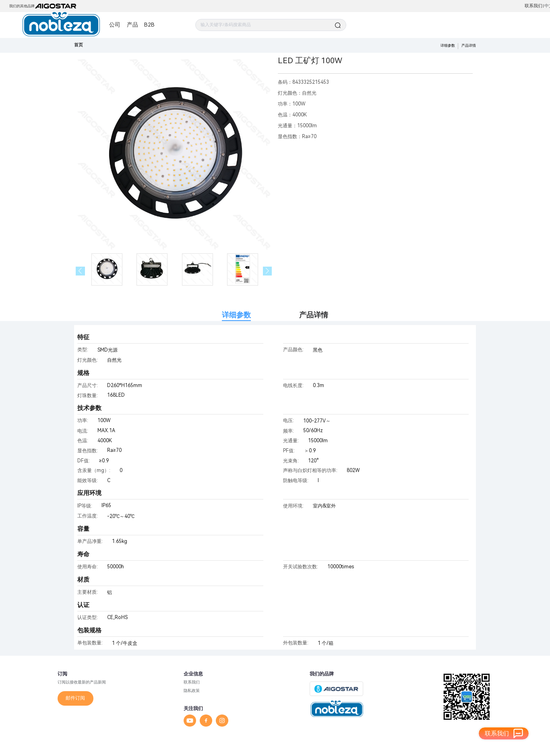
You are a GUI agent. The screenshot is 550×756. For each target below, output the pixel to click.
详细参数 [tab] (236, 315)
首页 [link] (79, 45)
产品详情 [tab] (314, 315)
